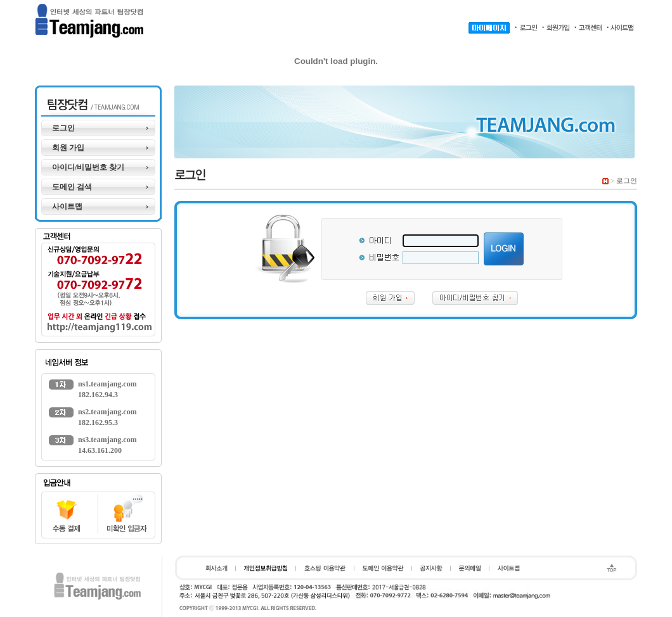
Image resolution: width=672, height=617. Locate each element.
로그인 (63, 128)
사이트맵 (67, 207)
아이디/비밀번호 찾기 (88, 167)
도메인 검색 (72, 187)
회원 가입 (68, 148)
